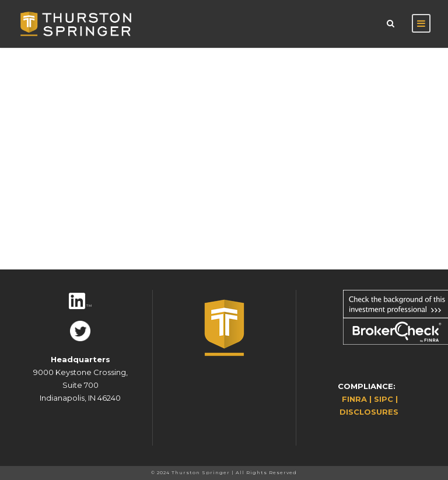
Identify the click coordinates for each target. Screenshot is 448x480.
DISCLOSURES (369, 412)
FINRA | (358, 399)
